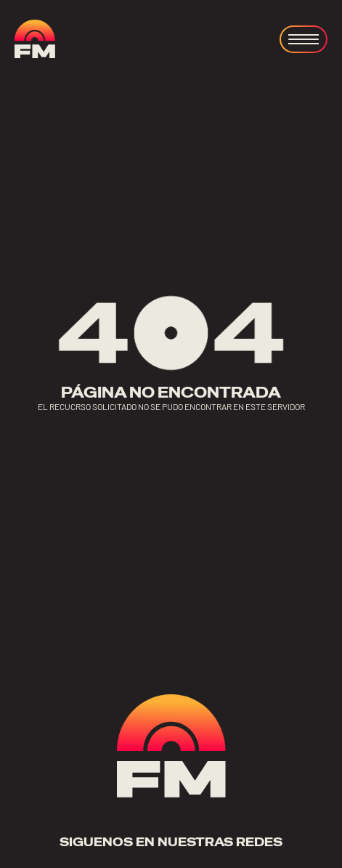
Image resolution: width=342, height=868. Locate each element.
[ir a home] (35, 39)
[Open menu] (304, 39)
